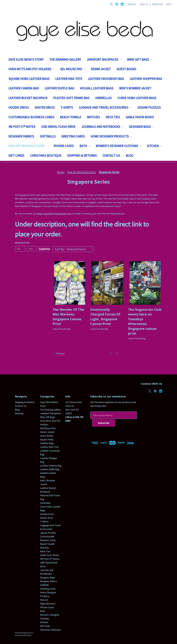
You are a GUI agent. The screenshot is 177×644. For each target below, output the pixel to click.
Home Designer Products (111, 136)
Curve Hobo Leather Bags (137, 98)
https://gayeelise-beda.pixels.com (54, 214)
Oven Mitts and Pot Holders (31, 69)
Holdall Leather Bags (97, 88)
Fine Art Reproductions (28, 146)
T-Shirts (67, 107)
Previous (59, 353)
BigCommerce (28, 633)
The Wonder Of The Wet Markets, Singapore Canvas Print (68, 317)
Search (132, 4)
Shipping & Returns (82, 156)
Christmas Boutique (46, 156)
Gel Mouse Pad (73, 69)
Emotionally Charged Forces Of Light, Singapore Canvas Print (105, 317)
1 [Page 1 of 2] (111, 353)
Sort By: (60, 249)
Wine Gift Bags (140, 59)
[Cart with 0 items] (168, 4)
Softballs (48, 136)
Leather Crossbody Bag (106, 79)
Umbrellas (103, 98)
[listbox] (80, 249)
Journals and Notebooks (102, 127)
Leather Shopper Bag (146, 79)
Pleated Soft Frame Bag (71, 98)
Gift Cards (16, 156)
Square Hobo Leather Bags (29, 79)
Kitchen (154, 146)
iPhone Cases (64, 146)
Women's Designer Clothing (118, 146)
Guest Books (126, 69)
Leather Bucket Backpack (28, 98)
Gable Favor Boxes (140, 117)
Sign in (144, 4)
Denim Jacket (101, 69)
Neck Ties (113, 117)
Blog (130, 156)
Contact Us (111, 156)
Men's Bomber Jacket (135, 88)
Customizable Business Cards (31, 117)
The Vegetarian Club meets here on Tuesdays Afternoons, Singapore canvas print (145, 321)
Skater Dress (45, 107)
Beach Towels (71, 117)
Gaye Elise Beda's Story (26, 59)
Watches (93, 117)
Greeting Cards (73, 136)
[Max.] (32, 249)
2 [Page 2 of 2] (117, 353)
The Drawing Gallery (65, 59)
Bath (85, 146)
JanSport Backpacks (104, 59)
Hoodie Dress (19, 107)
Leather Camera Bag (24, 88)
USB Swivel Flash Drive (58, 127)
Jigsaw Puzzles (149, 107)
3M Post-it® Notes (22, 127)
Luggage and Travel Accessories (105, 107)
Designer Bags (141, 127)
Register (158, 4)
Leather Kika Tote (69, 79)
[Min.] (20, 249)
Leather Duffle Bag (59, 88)
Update (44, 249)
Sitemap (19, 413)
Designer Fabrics (21, 136)
